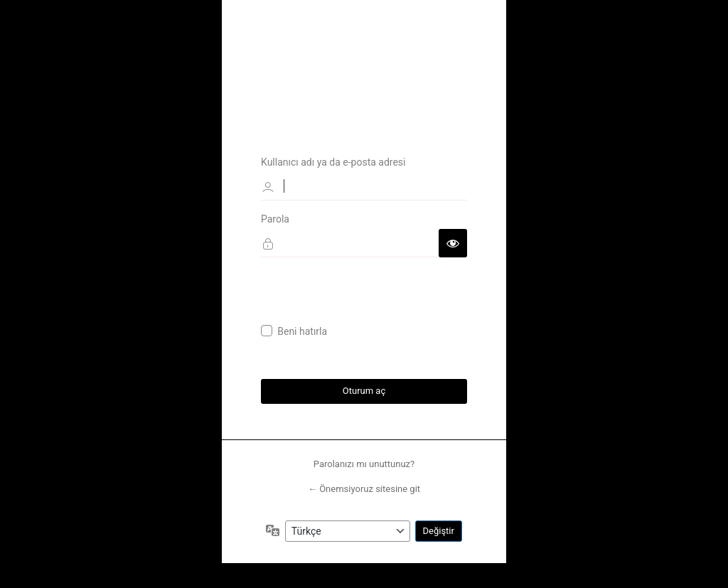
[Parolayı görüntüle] (453, 242)
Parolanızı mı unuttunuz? (364, 464)
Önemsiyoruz (364, 58)
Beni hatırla (302, 331)
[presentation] (369, 296)
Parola (275, 218)
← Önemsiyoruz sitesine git (364, 490)
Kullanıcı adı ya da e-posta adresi (333, 161)
